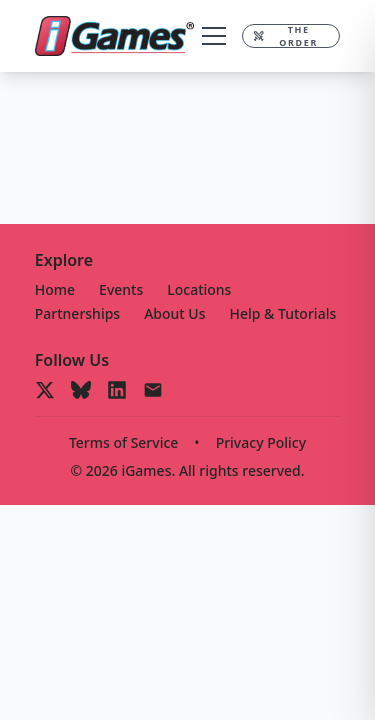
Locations (199, 289)
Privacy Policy (261, 442)
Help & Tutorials (283, 313)
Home (55, 289)
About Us (174, 313)
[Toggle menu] (214, 36)
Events (121, 289)
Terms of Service (123, 442)
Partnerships (77, 313)
